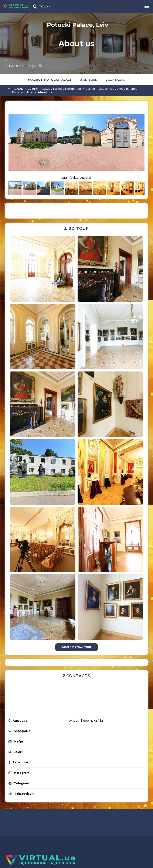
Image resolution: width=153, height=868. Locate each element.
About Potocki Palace (50, 80)
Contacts (115, 80)
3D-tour (89, 80)
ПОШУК (45, 6)
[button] (141, 108)
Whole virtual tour (76, 647)
